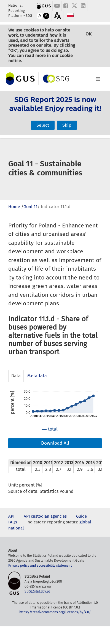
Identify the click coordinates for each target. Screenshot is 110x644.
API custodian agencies (45, 516)
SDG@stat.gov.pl (37, 591)
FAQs (13, 522)
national (16, 528)
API (11, 516)
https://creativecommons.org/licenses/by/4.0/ (55, 612)
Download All (55, 443)
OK (88, 40)
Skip (67, 119)
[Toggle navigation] (55, 78)
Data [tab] (16, 376)
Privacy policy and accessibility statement (40, 566)
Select (43, 119)
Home (14, 207)
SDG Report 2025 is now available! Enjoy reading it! (55, 109)
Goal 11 (30, 207)
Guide (81, 516)
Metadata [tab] (37, 376)
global (85, 522)
